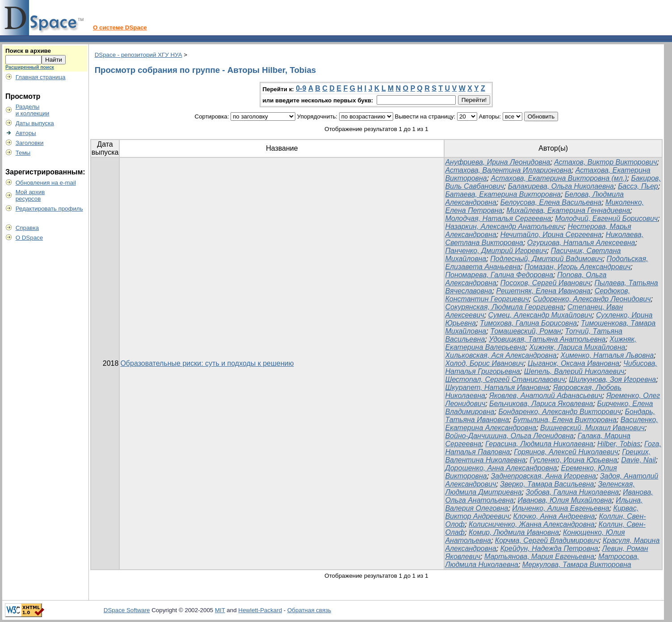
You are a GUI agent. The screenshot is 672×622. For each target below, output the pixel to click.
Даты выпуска (35, 123)
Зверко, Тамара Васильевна (547, 484)
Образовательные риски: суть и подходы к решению (207, 363)
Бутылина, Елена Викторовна (565, 420)
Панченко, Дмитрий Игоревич (496, 251)
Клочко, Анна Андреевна (554, 516)
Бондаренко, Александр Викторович (559, 412)
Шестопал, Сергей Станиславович (505, 379)
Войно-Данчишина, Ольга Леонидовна (509, 436)
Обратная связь (309, 610)
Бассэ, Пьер (638, 186)
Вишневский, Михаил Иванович (592, 428)
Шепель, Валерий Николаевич (574, 371)
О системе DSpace (120, 28)
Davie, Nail (638, 460)
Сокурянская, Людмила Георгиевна (504, 307)
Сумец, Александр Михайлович (540, 315)
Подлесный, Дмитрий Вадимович (546, 259)
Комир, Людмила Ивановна (514, 532)
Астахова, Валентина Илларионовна (508, 170)
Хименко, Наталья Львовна (607, 355)
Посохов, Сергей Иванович (546, 283)
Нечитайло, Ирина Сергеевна (551, 235)
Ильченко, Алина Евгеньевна (561, 508)
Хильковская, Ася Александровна (501, 355)
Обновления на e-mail (46, 183)
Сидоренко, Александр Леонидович (592, 299)
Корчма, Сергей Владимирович (547, 540)
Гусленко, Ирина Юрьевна (573, 460)
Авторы (26, 133)
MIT (220, 610)
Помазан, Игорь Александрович (578, 267)
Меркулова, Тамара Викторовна (577, 565)
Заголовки (30, 143)
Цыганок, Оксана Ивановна (573, 363)
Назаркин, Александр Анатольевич (504, 226)
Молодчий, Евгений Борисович (606, 218)
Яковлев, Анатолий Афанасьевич (546, 396)
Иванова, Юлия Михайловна (565, 500)
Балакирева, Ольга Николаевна (561, 186)
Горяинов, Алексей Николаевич (566, 452)
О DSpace (29, 238)
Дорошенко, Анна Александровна (501, 468)
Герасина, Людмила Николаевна (539, 444)
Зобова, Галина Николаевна (572, 492)
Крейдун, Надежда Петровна (549, 548)
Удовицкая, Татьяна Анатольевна (547, 339)
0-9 (301, 88)
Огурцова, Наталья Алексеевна (581, 243)
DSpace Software (127, 610)
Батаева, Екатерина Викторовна (503, 194)
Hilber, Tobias (619, 444)
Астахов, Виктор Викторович (605, 162)
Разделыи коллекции (33, 110)
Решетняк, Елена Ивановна (543, 291)
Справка (27, 228)
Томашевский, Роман (526, 331)
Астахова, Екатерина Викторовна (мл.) (559, 178)
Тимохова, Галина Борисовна (528, 323)
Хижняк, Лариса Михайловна (577, 347)
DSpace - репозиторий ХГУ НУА (139, 55)
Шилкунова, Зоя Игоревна (612, 379)
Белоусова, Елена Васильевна (551, 202)
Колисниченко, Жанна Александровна (532, 524)
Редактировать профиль (49, 209)
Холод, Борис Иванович (484, 363)
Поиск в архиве (28, 51)
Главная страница (41, 77)
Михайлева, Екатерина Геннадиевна (568, 210)
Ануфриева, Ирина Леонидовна (498, 162)
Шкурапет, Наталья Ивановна (497, 387)
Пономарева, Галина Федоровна (499, 275)
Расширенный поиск (30, 67)
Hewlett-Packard (260, 610)
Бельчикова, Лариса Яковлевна (541, 404)
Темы (23, 153)
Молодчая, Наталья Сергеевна (498, 218)
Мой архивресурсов (30, 195)
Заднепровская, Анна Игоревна (544, 476)
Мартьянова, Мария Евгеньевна (539, 556)
